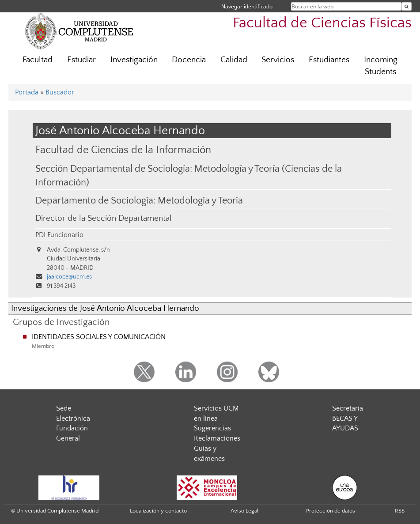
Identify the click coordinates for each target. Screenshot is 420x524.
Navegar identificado (247, 6)
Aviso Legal (244, 511)
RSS (400, 511)
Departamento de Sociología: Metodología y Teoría (139, 201)
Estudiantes (329, 60)
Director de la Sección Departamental (104, 218)
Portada (27, 92)
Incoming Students (381, 66)
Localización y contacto (158, 511)
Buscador (60, 92)
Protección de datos (331, 511)
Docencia (189, 60)
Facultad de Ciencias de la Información (123, 150)
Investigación (134, 60)
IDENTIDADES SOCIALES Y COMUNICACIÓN (99, 337)
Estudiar (81, 60)
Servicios (278, 60)
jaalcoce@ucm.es (69, 277)
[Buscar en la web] (407, 6)
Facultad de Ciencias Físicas (322, 23)
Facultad (38, 60)
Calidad (234, 60)
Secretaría (348, 408)
